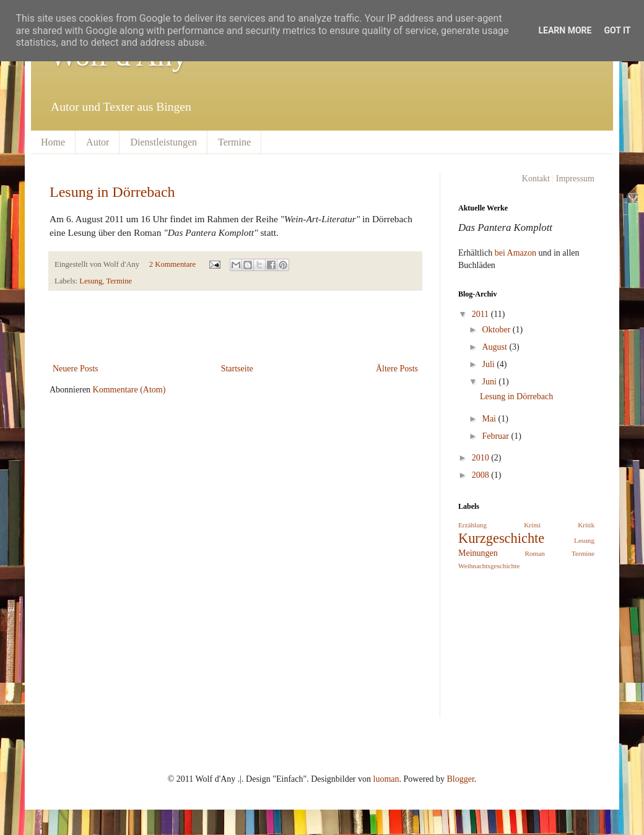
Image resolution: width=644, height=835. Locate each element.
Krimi (532, 525)
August (495, 347)
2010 (482, 458)
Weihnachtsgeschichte (489, 566)
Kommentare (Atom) (129, 390)
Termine (234, 142)
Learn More (565, 30)
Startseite (237, 369)
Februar (496, 436)
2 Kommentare (172, 264)
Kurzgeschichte (501, 538)
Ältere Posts (397, 369)
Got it (617, 30)
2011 (481, 314)
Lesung (91, 281)
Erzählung (472, 525)
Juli (489, 364)
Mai (490, 419)
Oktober (497, 330)
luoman (386, 779)
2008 (482, 475)
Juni (490, 382)
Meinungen (478, 553)
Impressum (575, 179)
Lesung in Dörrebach (112, 192)
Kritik (586, 525)
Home (53, 142)
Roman (535, 553)
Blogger (461, 779)
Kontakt (536, 179)
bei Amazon (516, 253)
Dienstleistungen (163, 142)
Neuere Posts (76, 369)
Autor (98, 142)
